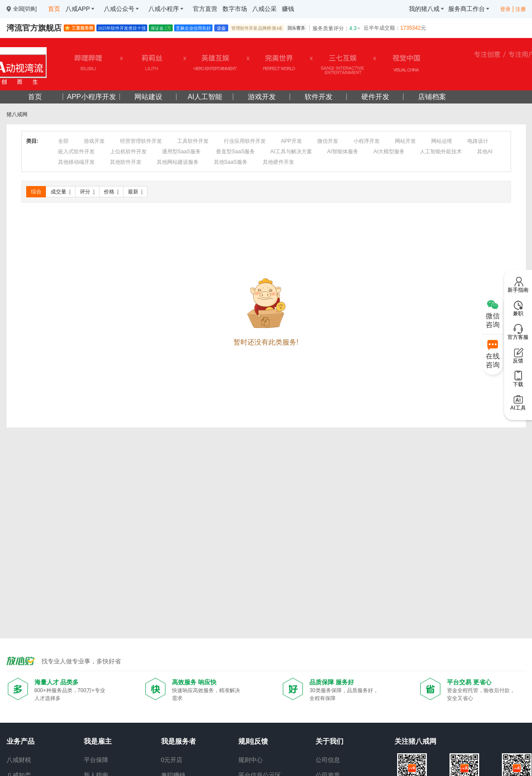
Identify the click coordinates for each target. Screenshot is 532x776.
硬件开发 (375, 97)
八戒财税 (19, 760)
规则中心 (251, 760)
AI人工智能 (205, 97)
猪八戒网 (17, 114)
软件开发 (319, 97)
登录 (505, 9)
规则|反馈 (253, 741)
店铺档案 (432, 97)
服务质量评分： (337, 28)
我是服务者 (178, 741)
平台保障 (96, 760)
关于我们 (329, 741)
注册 (521, 9)
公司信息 (328, 760)
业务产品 (21, 741)
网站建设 (148, 97)
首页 (35, 97)
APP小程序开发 (91, 97)
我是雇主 (98, 741)
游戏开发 (262, 97)
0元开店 (172, 760)
